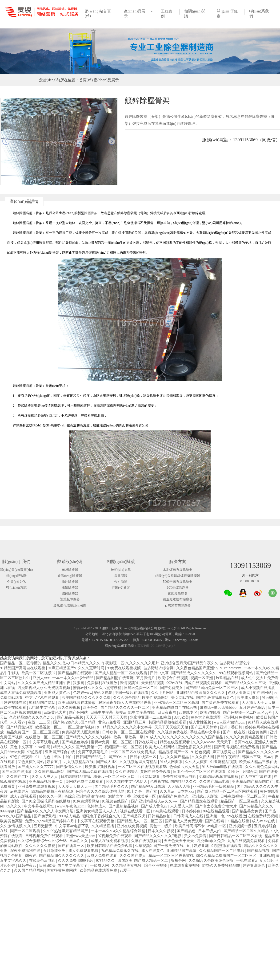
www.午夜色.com (71, 806)
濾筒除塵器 (70, 593)
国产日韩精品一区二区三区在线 (236, 836)
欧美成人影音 (248, 698)
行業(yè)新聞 (121, 588)
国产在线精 (215, 821)
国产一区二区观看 (26, 831)
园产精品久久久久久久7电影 (158, 836)
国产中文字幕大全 (73, 865)
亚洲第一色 (216, 816)
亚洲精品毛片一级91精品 (214, 786)
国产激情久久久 (70, 767)
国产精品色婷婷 (75, 742)
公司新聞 (121, 582)
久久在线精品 (127, 772)
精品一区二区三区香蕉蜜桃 (172, 856)
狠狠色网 (179, 860)
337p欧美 (181, 717)
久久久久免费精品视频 (245, 737)
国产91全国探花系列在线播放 (46, 801)
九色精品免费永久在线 (120, 851)
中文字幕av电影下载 (72, 826)
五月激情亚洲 (55, 851)
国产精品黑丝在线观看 (200, 801)
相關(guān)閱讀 (121, 562)
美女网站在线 (183, 698)
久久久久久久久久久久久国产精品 (195, 737)
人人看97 (18, 722)
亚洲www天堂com (81, 836)
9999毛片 (86, 860)
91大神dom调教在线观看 (223, 767)
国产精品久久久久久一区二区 (125, 707)
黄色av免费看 (110, 722)
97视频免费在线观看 (115, 836)
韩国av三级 (252, 757)
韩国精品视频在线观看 (168, 722)
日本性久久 (79, 841)
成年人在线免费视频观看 (21, 693)
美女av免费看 (196, 836)
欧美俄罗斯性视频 (101, 767)
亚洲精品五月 (135, 722)
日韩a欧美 (47, 865)
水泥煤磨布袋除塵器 (178, 570)
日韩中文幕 (160, 673)
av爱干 (125, 870)
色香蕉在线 (159, 781)
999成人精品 (70, 816)
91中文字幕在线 (142, 712)
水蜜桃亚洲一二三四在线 (151, 717)
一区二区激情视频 (80, 727)
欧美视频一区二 (49, 727)
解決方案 (178, 562)
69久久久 (14, 806)
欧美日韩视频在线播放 (77, 703)
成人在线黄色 (153, 851)
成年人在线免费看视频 (110, 841)
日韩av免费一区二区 (141, 688)
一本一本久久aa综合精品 (73, 678)
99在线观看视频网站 (236, 673)
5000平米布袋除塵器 (178, 582)
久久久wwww (204, 742)
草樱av (121, 712)
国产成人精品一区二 (152, 860)
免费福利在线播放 (103, 683)
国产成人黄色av (155, 806)
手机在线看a (247, 860)
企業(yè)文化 (16, 582)
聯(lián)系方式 (16, 588)
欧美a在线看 (211, 712)
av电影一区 (217, 826)
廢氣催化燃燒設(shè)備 (70, 605)
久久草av (168, 791)
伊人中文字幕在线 (256, 777)
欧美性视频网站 (156, 698)
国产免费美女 (172, 688)
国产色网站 (79, 712)
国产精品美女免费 (248, 811)
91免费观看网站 (87, 801)
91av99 (267, 698)
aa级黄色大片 (56, 712)
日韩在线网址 (146, 742)
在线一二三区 (40, 722)
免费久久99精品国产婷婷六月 (50, 821)
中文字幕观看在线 (44, 742)
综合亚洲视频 (156, 865)
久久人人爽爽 (197, 762)
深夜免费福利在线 (26, 851)
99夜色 (31, 856)
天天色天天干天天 (179, 841)
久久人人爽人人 (45, 777)
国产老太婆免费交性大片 (216, 806)
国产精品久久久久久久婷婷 (88, 737)
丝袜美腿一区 (145, 796)
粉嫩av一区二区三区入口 (114, 777)
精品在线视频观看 (175, 742)
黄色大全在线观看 (206, 717)
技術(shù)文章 (121, 570)
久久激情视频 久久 (16, 826)
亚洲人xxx (42, 678)
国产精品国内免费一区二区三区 (212, 688)
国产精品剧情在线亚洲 (115, 678)
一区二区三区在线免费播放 (134, 752)
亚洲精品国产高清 (182, 851)
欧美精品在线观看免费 (99, 870)
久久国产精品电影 (215, 781)
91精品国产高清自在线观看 (23, 668)
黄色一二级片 (161, 826)
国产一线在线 (235, 732)
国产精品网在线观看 (75, 673)
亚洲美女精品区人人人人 (97, 811)
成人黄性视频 (200, 722)
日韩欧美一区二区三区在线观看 (129, 732)
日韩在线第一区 (144, 757)
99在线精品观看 (217, 811)
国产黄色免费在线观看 (221, 703)
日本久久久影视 (161, 831)
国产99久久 (118, 757)
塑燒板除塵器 (70, 599)
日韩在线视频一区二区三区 (243, 796)
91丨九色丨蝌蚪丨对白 (55, 757)
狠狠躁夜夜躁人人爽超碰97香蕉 (125, 703)
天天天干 (224, 742)
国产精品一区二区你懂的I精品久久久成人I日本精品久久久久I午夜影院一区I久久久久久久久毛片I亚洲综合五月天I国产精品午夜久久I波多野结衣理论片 (125, 663)
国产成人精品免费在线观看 (90, 772)
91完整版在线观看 (227, 846)
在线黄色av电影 (42, 860)
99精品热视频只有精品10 (53, 791)
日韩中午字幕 (102, 712)
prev (6, 141)
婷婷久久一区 (51, 796)
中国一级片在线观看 (132, 693)
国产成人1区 (107, 762)
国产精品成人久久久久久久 (194, 673)
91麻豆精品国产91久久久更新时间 (76, 668)
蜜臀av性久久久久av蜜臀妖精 (98, 688)
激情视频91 (130, 683)
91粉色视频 (201, 752)
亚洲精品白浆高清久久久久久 (201, 693)
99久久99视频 (69, 707)
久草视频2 (143, 846)
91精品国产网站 (43, 703)
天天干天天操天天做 (172, 727)
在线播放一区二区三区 (44, 737)
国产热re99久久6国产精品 (75, 722)
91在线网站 (262, 693)
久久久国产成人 (133, 856)
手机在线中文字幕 (206, 732)
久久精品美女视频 (127, 865)
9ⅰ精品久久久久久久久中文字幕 (125, 727)
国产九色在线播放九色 (216, 698)
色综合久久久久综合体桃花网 (100, 791)
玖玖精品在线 (228, 678)
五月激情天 (44, 826)
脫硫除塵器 (70, 588)
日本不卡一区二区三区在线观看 (200, 772)
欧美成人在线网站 (160, 747)
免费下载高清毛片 (93, 752)
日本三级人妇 (210, 831)
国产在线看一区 (72, 846)
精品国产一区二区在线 (240, 801)
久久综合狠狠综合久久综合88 (43, 841)
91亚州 (234, 772)
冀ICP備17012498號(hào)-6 (156, 646)
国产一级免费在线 (169, 846)
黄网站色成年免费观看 (85, 781)
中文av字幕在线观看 (42, 698)
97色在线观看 (22, 757)
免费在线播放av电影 (180, 777)
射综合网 (250, 772)
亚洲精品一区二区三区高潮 (177, 703)
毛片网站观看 (149, 777)
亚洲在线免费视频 (132, 826)
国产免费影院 (46, 816)
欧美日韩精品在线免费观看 (110, 846)
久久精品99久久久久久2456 (32, 717)
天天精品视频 (153, 683)
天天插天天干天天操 (259, 703)
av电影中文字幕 (42, 707)
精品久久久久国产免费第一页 (78, 747)
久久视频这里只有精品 (139, 762)
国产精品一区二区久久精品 (247, 831)
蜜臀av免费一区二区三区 (112, 742)
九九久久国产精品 (174, 757)
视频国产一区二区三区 (124, 747)
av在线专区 (189, 712)
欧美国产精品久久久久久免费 (87, 698)
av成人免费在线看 (102, 856)
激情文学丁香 (120, 796)
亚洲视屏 (267, 856)
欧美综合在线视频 (173, 678)
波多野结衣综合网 (159, 668)
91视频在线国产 (116, 801)
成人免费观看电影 (84, 851)
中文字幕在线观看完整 (96, 821)
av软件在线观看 (14, 707)
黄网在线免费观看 (156, 772)
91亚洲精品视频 (224, 762)
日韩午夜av (27, 865)
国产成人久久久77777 (36, 767)
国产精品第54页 (20, 727)
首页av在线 (243, 742)
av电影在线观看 (166, 811)
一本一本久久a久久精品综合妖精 (118, 831)
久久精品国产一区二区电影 (222, 851)
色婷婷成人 (97, 806)
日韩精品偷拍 (160, 816)
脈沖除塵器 (70, 582)
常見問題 (121, 576)
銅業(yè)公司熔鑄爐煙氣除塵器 (178, 576)
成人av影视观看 (24, 796)
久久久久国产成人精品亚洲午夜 (44, 683)
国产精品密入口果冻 (148, 786)
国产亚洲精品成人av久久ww (155, 801)
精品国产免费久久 (174, 796)
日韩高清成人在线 (189, 816)
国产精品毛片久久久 (112, 786)
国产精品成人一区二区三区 (140, 821)
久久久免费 (67, 860)
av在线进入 (20, 791)
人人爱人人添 (182, 806)
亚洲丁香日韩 (232, 727)
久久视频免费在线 (173, 732)
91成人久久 (156, 737)
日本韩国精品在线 (76, 777)
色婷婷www (83, 693)
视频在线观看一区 (136, 811)
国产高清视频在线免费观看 (237, 747)
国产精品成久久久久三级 (246, 683)
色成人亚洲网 (240, 693)
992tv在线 (174, 683)
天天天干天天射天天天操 (107, 717)
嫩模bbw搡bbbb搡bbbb (219, 707)
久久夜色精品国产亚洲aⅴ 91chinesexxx (209, 668)
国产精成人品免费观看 (184, 821)
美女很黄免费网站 (62, 870)
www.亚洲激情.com (230, 722)
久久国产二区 (18, 777)
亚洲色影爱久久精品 (195, 747)
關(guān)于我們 (16, 562)
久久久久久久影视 (41, 846)
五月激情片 (146, 678)
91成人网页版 (172, 762)
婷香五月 (54, 762)
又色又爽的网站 (31, 762)
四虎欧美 (125, 860)
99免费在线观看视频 (124, 668)
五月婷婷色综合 (253, 707)
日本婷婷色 (192, 811)
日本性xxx (186, 791)
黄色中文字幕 (22, 747)
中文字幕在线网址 (40, 806)
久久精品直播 (103, 826)
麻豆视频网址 (224, 752)
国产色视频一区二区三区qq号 (248, 712)
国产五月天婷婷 (204, 727)
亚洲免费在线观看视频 (37, 786)
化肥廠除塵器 (178, 593)
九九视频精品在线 (79, 762)
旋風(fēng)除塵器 (70, 576)
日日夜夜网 (167, 712)
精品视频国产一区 (174, 752)
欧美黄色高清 (12, 821)
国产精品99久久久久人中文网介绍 (46, 811)
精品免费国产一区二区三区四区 (33, 732)
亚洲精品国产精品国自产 (253, 781)
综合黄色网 (258, 732)
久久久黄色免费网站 (262, 767)
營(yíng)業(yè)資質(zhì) (16, 570)
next (112, 141)
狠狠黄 (79, 683)
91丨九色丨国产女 (143, 791)
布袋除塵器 (70, 570)
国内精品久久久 (184, 781)
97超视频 (35, 752)
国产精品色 (187, 831)
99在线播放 (237, 816)
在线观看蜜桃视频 (185, 865)
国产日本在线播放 (17, 772)
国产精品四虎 (134, 816)
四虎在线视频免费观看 (204, 683)
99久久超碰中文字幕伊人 (127, 781)
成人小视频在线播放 (258, 688)
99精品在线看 (238, 821)
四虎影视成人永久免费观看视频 (44, 688)
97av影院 (43, 747)
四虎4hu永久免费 (211, 841)
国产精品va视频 (70, 717)
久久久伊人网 (203, 757)
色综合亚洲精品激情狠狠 (85, 796)
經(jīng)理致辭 (16, 576)
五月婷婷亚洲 (198, 846)
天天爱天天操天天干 (75, 786)
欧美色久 (91, 707)
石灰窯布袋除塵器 (178, 605)
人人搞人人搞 (179, 786)
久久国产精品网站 (50, 772)
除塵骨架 (91, 213)
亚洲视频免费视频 (239, 717)
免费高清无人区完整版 (81, 732)
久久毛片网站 (163, 693)
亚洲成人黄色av (58, 693)
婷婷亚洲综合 (254, 865)
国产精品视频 (259, 851)
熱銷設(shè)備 (70, 562)
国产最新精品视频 (124, 806)
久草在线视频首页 (147, 841)
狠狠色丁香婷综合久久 (102, 816)
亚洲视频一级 (240, 826)
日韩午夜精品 (229, 757)
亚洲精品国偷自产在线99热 (175, 707)
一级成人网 (100, 865)
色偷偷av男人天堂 (185, 767)
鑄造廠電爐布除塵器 (178, 599)
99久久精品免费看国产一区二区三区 (227, 856)
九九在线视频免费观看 (247, 841)
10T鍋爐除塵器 (178, 588)
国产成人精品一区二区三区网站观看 (228, 791)
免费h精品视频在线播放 (219, 777)
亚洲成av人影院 (205, 796)
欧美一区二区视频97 (39, 673)
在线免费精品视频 (263, 816)
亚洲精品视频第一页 (46, 781)
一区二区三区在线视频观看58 (143, 767)
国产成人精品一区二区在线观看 (121, 673)
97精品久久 (106, 860)
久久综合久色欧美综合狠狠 (212, 860)
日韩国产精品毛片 (91, 757)
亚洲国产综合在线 (60, 752)
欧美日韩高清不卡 (190, 826)
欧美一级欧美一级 (129, 737)
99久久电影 (103, 693)
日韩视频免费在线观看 (44, 836)
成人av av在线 (264, 821)
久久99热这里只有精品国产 (66, 831)
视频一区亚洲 (202, 678)
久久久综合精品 (127, 698)
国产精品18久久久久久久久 (62, 856)
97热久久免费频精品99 (222, 865)
